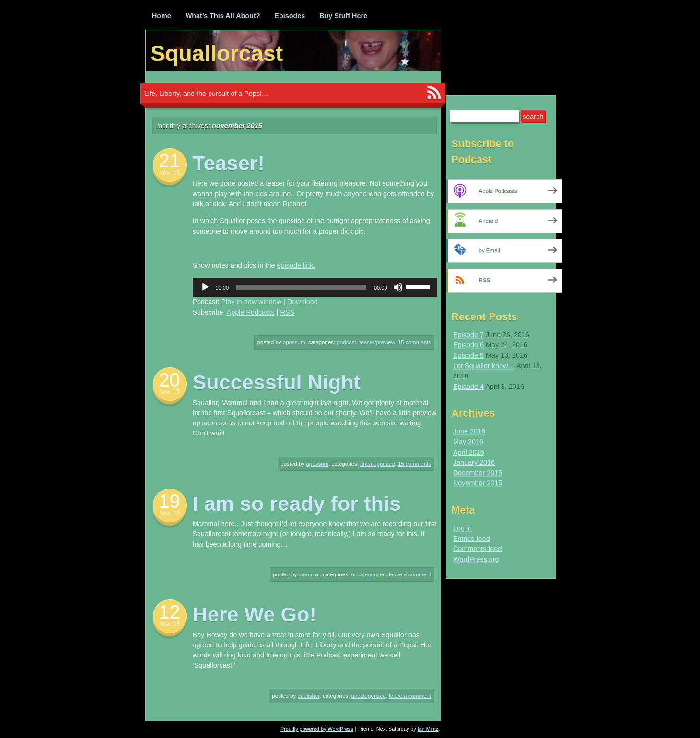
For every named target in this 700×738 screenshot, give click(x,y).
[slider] (301, 287)
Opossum (294, 342)
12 (169, 612)
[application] (315, 287)
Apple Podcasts (251, 312)
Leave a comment (410, 574)
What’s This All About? (223, 16)
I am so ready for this (297, 504)
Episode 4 (468, 387)
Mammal (309, 574)
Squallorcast (217, 53)
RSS (287, 312)
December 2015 (478, 473)
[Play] (205, 287)
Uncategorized (377, 464)
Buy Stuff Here (343, 16)
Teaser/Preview (377, 342)
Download (303, 302)
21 (169, 161)
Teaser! (229, 163)
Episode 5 (468, 355)
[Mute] (398, 287)
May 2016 (468, 442)
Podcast (346, 342)
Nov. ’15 (169, 173)
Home (162, 16)
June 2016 (469, 431)
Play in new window (252, 302)
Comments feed (478, 549)
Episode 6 (468, 345)
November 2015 (478, 483)
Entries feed (472, 539)
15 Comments (414, 342)
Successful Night (277, 382)
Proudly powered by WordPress (317, 729)
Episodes (290, 16)
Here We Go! (255, 614)
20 (169, 380)
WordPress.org (476, 559)
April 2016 (469, 452)
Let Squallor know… (484, 366)
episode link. (296, 265)
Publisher (308, 696)
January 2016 (474, 462)
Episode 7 (468, 335)
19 (169, 501)
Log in (462, 528)
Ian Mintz (428, 729)
